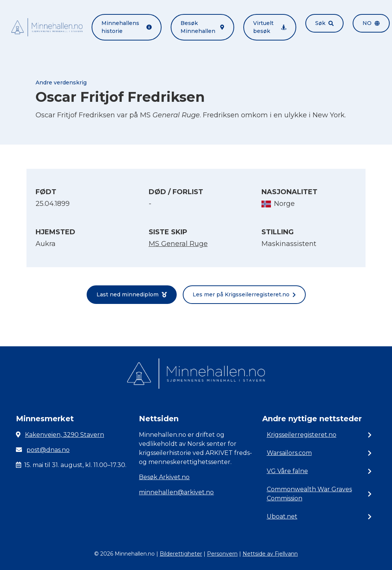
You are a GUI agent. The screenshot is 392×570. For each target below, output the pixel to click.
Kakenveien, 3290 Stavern (65, 435)
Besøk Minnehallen (202, 27)
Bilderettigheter (181, 554)
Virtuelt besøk (270, 27)
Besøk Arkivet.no (164, 477)
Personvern (222, 554)
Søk (324, 23)
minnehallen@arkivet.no (176, 492)
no (371, 23)
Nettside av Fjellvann (270, 554)
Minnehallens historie (127, 27)
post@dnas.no (48, 450)
